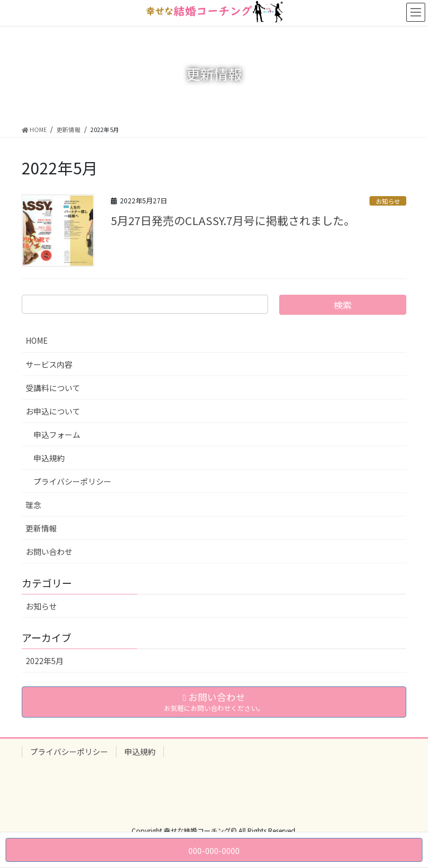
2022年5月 (45, 661)
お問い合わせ (49, 552)
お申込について (53, 411)
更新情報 (41, 528)
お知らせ (388, 201)
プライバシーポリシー (72, 481)
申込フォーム (57, 435)
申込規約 (49, 458)
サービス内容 (49, 364)
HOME (37, 340)
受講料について (53, 388)
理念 (33, 505)
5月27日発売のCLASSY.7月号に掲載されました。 (233, 220)
